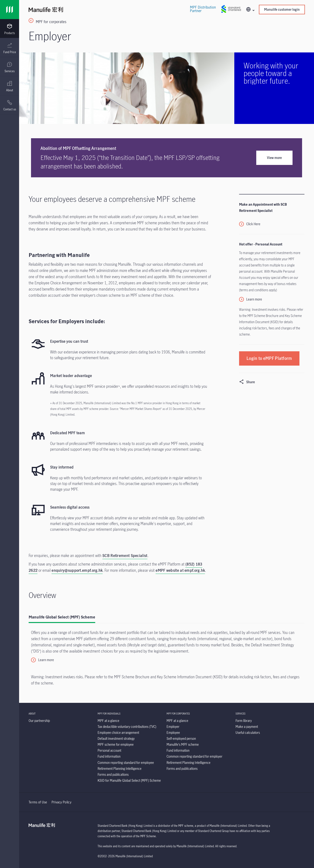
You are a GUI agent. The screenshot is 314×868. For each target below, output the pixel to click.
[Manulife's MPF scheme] (183, 744)
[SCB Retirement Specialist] (125, 556)
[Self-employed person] (181, 738)
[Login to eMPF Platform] (269, 358)
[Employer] (173, 727)
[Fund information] (109, 756)
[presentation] (10, 29)
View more (274, 158)
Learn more (254, 299)
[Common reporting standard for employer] (194, 756)
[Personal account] (109, 750)
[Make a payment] (247, 727)
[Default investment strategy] (116, 738)
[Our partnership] (39, 721)
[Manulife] (98, 10)
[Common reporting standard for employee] (126, 763)
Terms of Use (38, 802)
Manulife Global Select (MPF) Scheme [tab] (62, 617)
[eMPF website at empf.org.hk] (180, 571)
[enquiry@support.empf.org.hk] (77, 571)
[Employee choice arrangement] (118, 733)
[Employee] (173, 733)
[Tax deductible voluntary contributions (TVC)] (127, 727)
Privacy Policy (61, 802)
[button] (250, 10)
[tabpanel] (167, 657)
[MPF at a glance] (108, 721)
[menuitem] (10, 29)
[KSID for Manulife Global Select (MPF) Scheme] (129, 780)
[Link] (10, 10)
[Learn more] (42, 660)
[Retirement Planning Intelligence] (120, 768)
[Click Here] (250, 224)
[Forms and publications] (113, 774)
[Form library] (244, 721)
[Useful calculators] (248, 733)
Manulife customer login (282, 9)
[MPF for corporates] (167, 24)
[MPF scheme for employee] (116, 744)
